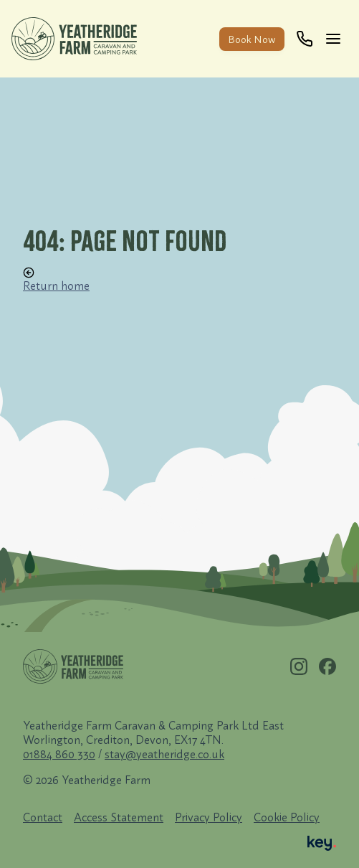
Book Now (252, 39)
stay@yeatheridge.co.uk (164, 754)
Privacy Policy (209, 817)
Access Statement (119, 817)
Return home (56, 280)
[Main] (336, 39)
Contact (43, 817)
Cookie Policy (287, 817)
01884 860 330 (59, 754)
